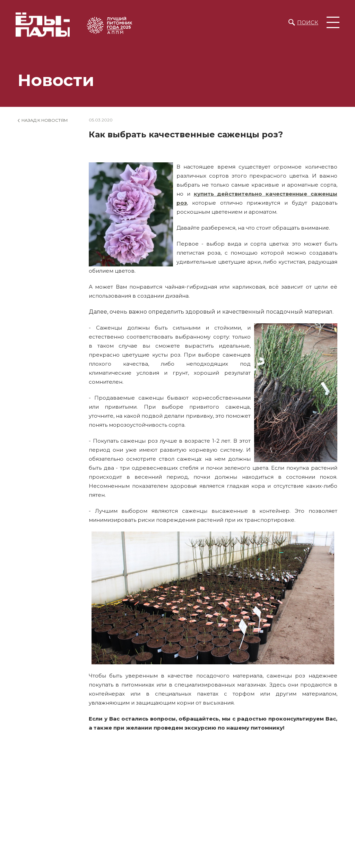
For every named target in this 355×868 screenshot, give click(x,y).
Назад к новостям (45, 120)
